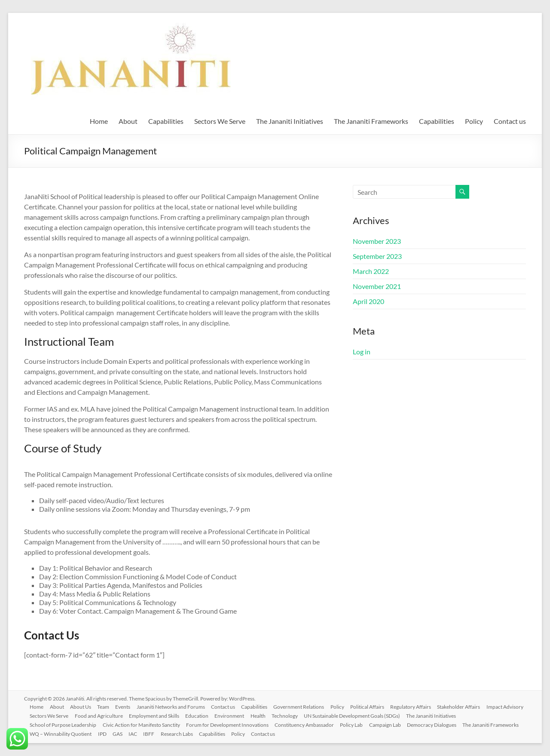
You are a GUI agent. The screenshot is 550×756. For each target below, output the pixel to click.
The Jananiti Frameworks (371, 121)
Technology (334, 715)
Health (307, 715)
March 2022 (371, 271)
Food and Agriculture (144, 715)
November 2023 (377, 241)
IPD (104, 733)
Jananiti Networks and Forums (176, 706)
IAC (136, 733)
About (128, 121)
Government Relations (306, 706)
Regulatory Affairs (420, 706)
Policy (474, 121)
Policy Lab (356, 724)
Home (99, 121)
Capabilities (166, 121)
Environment (277, 715)
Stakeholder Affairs (469, 706)
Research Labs (182, 733)
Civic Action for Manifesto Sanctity (143, 724)
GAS (120, 733)
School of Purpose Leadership (64, 724)
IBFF (153, 733)
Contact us (510, 121)
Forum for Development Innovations (230, 724)
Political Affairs (376, 706)
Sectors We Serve (220, 121)
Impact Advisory (49, 715)
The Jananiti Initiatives (290, 121)
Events (127, 706)
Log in (362, 352)
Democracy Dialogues (437, 724)
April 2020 (368, 301)
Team (107, 706)
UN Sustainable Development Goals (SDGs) (402, 715)
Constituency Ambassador (308, 724)
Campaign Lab (390, 724)
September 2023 (377, 256)
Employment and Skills (200, 715)
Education (244, 715)
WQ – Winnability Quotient (62, 733)
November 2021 (377, 286)
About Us (83, 706)
